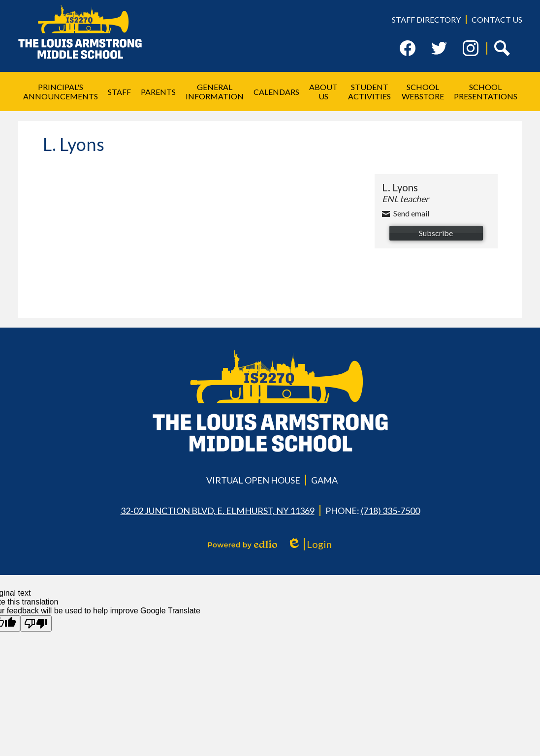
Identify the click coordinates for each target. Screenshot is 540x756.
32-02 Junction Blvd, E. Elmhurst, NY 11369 (218, 511)
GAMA (324, 480)
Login (309, 544)
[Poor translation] (36, 623)
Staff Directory (426, 19)
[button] (61, 91)
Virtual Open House (253, 480)
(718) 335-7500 (390, 511)
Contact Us (497, 19)
